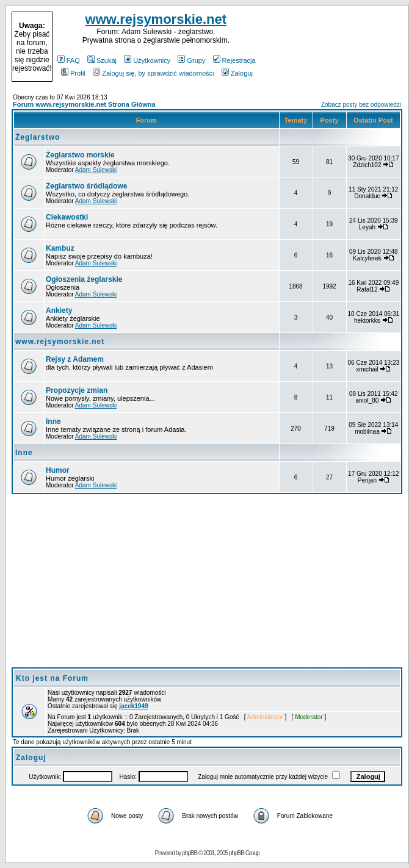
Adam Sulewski (96, 170)
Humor (58, 470)
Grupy (191, 60)
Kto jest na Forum (52, 678)
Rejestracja (234, 60)
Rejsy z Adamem (75, 359)
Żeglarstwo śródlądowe (86, 186)
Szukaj (102, 60)
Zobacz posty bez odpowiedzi (361, 105)
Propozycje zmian (77, 390)
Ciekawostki (67, 217)
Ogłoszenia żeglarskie (84, 279)
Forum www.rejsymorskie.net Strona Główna (84, 104)
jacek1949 (133, 706)
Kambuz (60, 248)
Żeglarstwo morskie (80, 155)
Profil (73, 73)
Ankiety (59, 310)
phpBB (190, 853)
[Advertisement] (331, 47)
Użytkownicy (147, 60)
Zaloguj (237, 73)
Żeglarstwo (38, 137)
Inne (53, 421)
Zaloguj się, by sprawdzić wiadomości (153, 73)
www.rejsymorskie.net (156, 19)
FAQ (69, 60)
